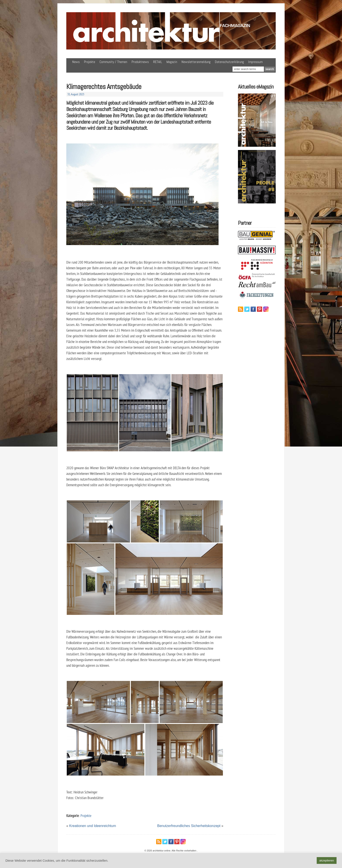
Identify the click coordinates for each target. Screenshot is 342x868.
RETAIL (158, 62)
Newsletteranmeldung (196, 62)
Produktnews (140, 62)
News (76, 62)
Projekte (90, 62)
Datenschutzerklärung (229, 62)
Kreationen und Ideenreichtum (92, 826)
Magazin (172, 62)
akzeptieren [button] (327, 860)
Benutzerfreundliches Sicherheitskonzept (189, 826)
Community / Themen (113, 62)
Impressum (255, 62)
